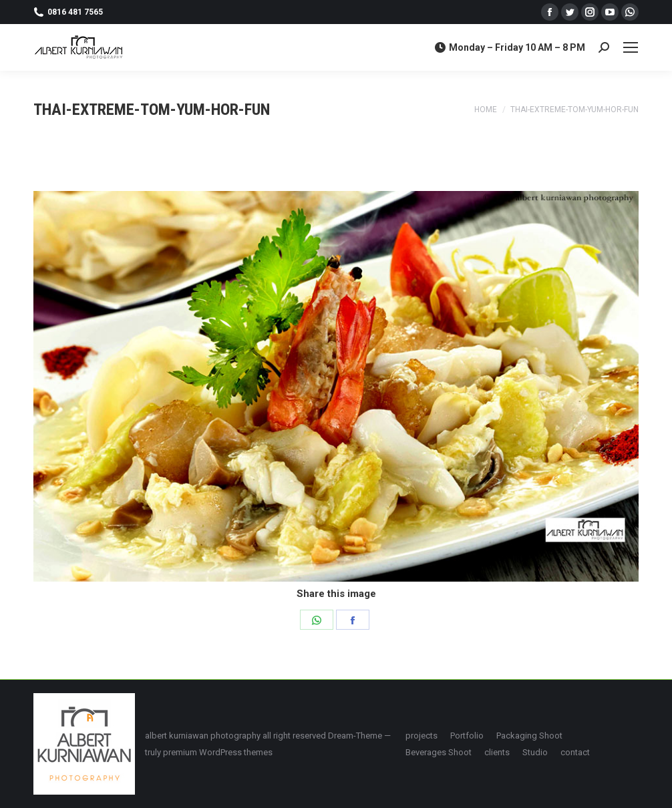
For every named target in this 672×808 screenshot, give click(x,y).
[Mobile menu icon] (631, 47)
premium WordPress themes (218, 752)
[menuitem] (422, 736)
